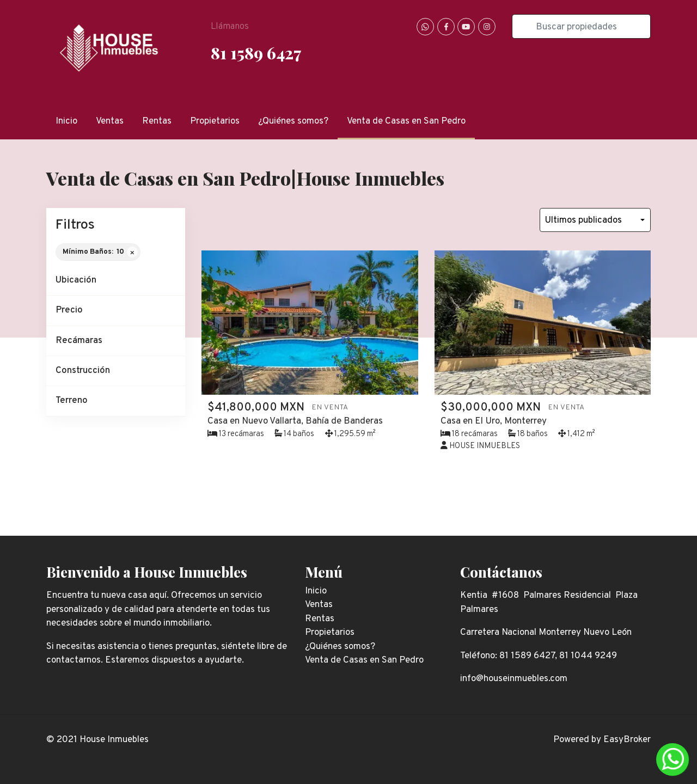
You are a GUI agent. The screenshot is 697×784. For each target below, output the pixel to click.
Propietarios (215, 121)
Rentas (157, 121)
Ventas (110, 121)
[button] (116, 281)
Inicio (66, 121)
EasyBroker (627, 740)
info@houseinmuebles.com (514, 679)
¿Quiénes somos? (293, 121)
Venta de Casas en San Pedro (406, 121)
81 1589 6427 (256, 53)
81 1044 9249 (588, 656)
